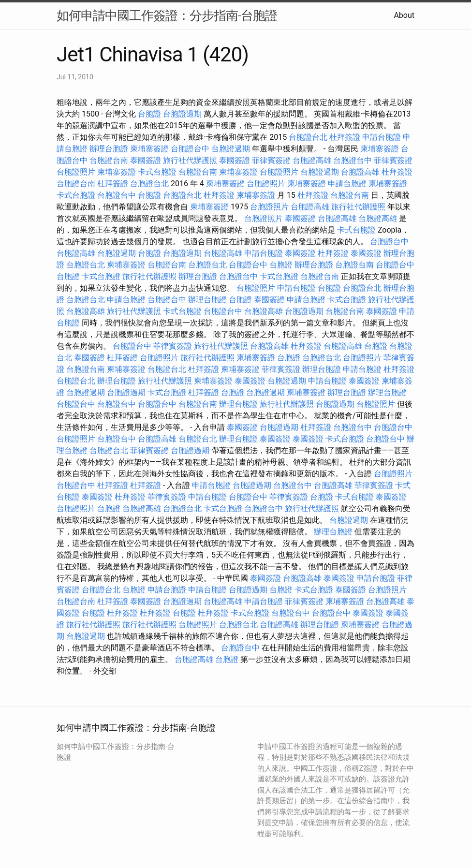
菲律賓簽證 (271, 160)
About (404, 15)
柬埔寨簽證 (149, 149)
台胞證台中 (190, 149)
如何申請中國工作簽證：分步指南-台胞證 (167, 15)
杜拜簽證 (345, 137)
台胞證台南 (109, 160)
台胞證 (149, 114)
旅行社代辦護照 (190, 160)
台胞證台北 (308, 137)
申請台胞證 (382, 137)
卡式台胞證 (157, 172)
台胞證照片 (76, 172)
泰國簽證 (146, 160)
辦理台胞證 (109, 149)
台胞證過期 (182, 114)
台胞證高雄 (312, 160)
